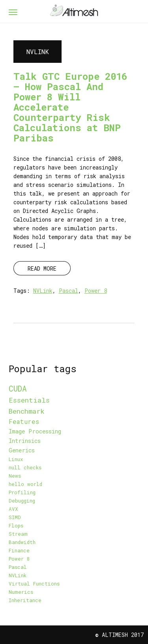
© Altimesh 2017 (119, 635)
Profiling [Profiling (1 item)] (22, 492)
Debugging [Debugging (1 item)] (22, 501)
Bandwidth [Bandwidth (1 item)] (22, 542)
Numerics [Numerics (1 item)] (21, 592)
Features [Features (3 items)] (24, 422)
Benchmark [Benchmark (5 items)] (27, 411)
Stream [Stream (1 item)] (18, 534)
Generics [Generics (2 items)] (22, 450)
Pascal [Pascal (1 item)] (18, 567)
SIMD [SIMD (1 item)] (15, 517)
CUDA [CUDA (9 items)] (18, 388)
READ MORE (42, 268)
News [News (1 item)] (15, 476)
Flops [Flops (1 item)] (16, 525)
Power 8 (96, 291)
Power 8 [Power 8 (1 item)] (19, 559)
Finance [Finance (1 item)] (19, 550)
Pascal (68, 291)
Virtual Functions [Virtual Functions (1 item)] (34, 584)
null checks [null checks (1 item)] (25, 467)
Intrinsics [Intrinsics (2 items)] (25, 441)
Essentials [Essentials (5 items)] (29, 400)
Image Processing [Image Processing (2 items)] (35, 431)
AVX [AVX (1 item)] (13, 509)
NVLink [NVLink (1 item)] (18, 575)
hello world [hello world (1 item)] (25, 484)
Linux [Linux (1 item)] (16, 459)
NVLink (43, 291)
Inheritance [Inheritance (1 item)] (25, 600)
